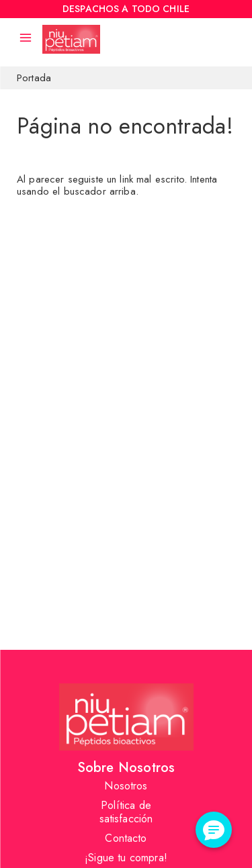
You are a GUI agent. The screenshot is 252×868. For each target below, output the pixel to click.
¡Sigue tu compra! (126, 858)
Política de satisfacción (126, 812)
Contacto (126, 838)
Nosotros (126, 786)
